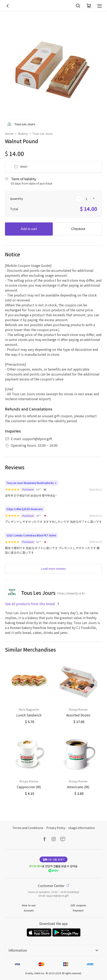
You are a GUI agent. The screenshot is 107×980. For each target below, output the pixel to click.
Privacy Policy (56, 828)
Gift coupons (78, 905)
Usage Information (82, 828)
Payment (78, 910)
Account (29, 910)
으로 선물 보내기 (53, 859)
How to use (29, 905)
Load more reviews (53, 569)
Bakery (23, 134)
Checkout (78, 229)
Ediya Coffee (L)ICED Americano (25, 509)
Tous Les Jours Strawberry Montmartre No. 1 (32, 483)
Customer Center (54, 886)
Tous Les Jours (43, 134)
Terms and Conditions (28, 828)
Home (9, 134)
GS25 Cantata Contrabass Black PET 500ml (31, 535)
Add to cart (29, 229)
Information (53, 950)
